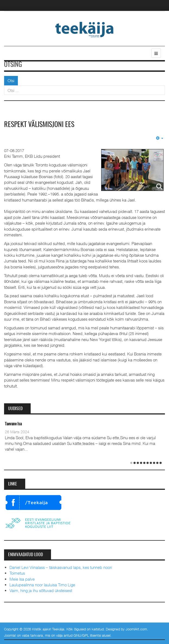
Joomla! (10, 635)
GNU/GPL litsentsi (87, 635)
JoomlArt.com (136, 629)
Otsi (11, 81)
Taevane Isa (13, 424)
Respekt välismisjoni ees (39, 125)
